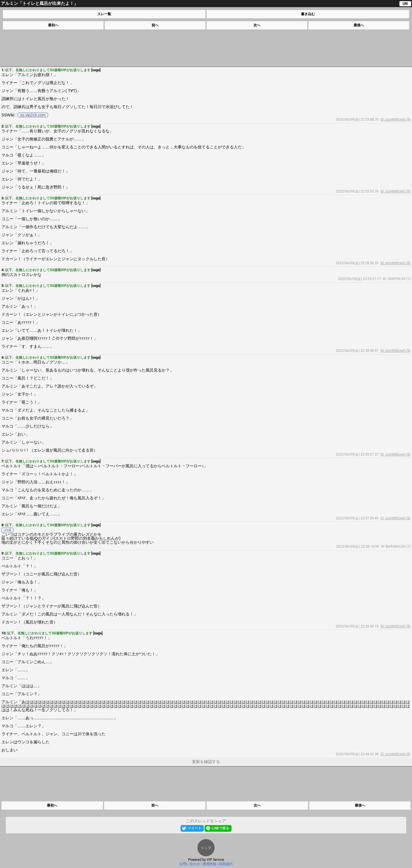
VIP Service (215, 860)
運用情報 (209, 864)
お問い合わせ (190, 864)
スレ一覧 (104, 14)
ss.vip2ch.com (33, 115)
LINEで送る (220, 828)
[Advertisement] (206, 48)
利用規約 (226, 864)
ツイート (195, 828)
